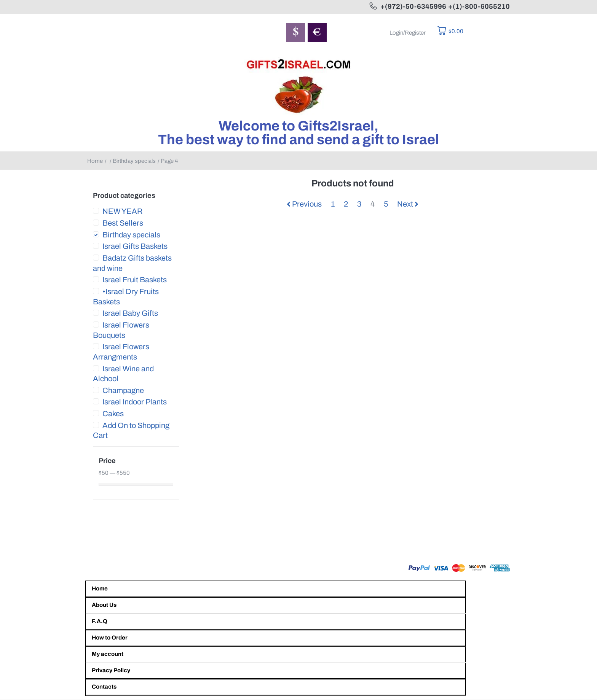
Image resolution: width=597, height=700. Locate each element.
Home (95, 161)
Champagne (123, 390)
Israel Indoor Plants (135, 402)
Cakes (113, 414)
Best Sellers (123, 223)
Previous (303, 204)
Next (409, 204)
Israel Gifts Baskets (135, 246)
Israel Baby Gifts (130, 313)
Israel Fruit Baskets (135, 280)
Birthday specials (131, 235)
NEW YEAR (123, 211)
